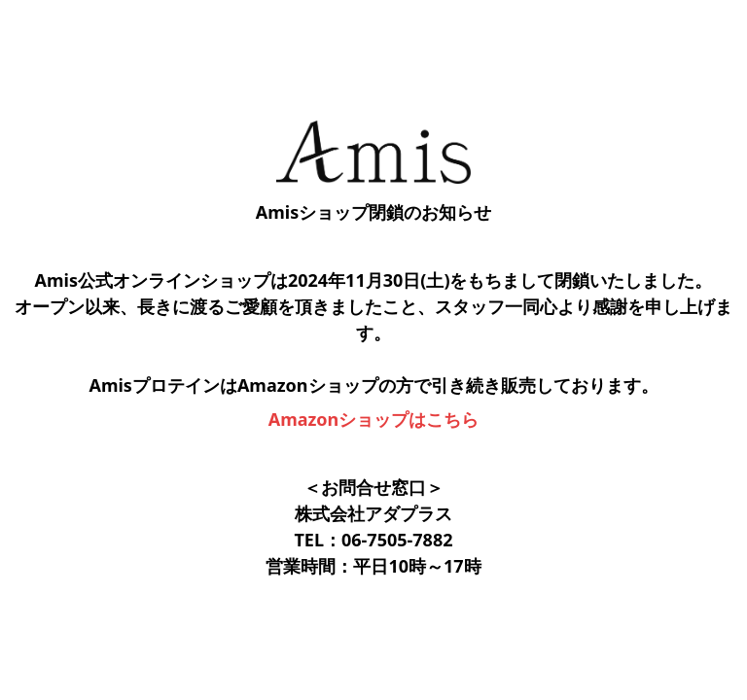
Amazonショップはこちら (374, 419)
